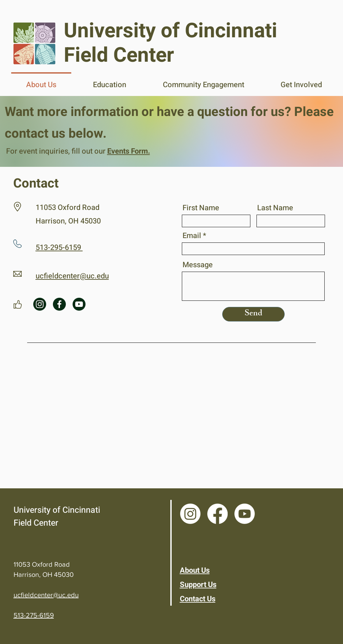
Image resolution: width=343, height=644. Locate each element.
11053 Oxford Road (42, 564)
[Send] (253, 314)
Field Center (36, 523)
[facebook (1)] (59, 304)
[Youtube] (245, 514)
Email (192, 236)
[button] (110, 82)
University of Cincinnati (57, 510)
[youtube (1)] (79, 304)
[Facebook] (217, 514)
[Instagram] (190, 514)
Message (198, 265)
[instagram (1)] (40, 304)
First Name (201, 208)
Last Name (275, 208)
